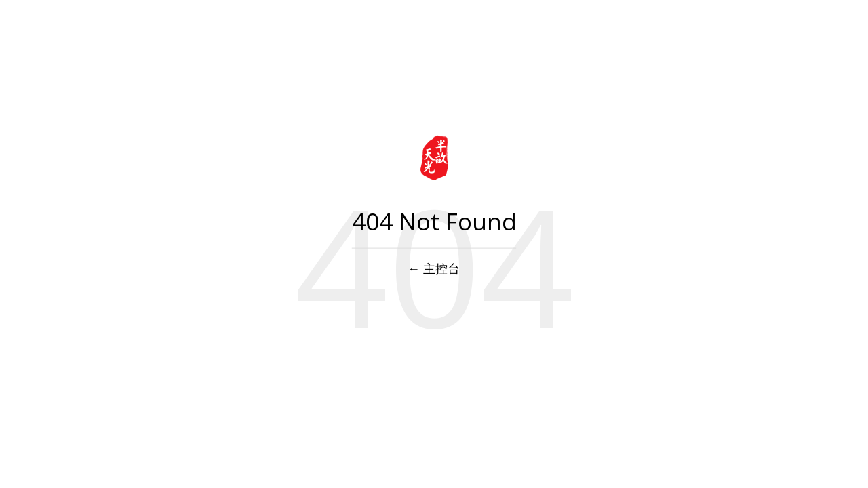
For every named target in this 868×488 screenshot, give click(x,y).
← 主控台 (434, 268)
